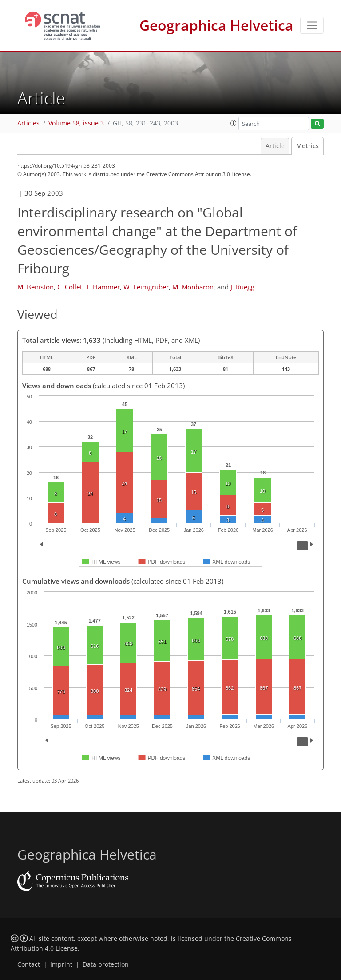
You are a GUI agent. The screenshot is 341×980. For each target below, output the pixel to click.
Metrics (307, 146)
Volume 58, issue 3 (76, 123)
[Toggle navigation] (312, 25)
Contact (29, 964)
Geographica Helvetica (216, 25)
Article (275, 146)
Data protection (106, 964)
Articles (28, 123)
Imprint (61, 964)
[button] (234, 123)
